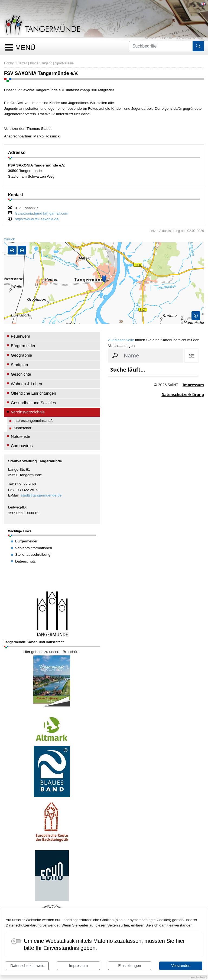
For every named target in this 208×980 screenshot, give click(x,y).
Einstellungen (129, 966)
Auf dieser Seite (121, 340)
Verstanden (181, 966)
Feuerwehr (21, 336)
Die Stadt (168, 38)
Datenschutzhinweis (27, 966)
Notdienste (21, 436)
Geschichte (21, 374)
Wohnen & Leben (26, 384)
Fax (11, 490)
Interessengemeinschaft (33, 421)
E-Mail (13, 495)
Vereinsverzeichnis (191, 38)
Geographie (21, 355)
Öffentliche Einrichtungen (33, 393)
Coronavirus (22, 446)
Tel (10, 484)
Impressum (78, 966)
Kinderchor (22, 428)
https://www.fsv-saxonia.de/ (37, 219)
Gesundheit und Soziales (33, 403)
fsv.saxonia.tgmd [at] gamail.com (42, 213)
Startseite (151, 38)
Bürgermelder (23, 346)
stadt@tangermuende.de (41, 495)
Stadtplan (19, 365)
